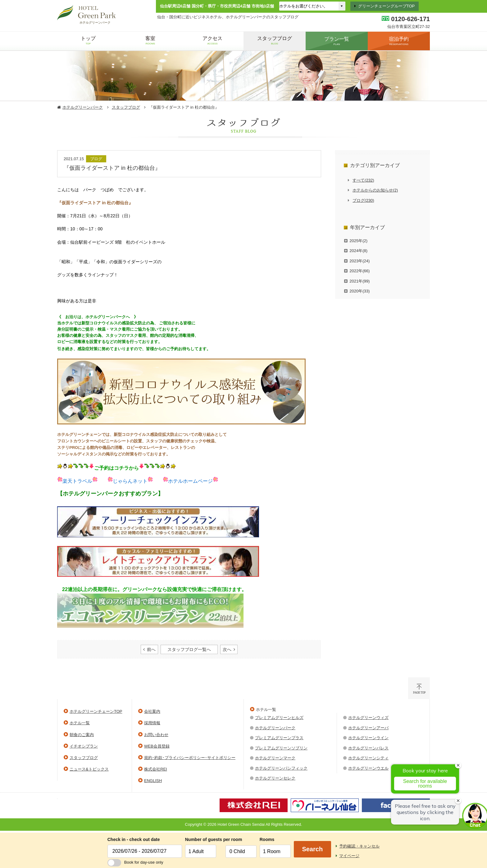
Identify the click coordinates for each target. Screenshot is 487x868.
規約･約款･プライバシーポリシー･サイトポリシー (190, 758)
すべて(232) (363, 180)
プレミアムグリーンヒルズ (279, 718)
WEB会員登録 (157, 746)
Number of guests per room (204, 839)
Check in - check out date (134, 839)
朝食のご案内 (82, 735)
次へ (227, 649)
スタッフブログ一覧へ (189, 649)
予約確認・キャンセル (359, 846)
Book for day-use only (135, 862)
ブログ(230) (363, 200)
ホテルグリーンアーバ (368, 728)
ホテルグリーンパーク (83, 107)
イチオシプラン (84, 746)
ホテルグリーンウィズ (368, 718)
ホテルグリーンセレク (275, 778)
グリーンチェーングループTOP (387, 6)
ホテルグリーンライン (368, 738)
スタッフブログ (126, 107)
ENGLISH (153, 781)
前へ (151, 649)
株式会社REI (156, 769)
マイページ (349, 856)
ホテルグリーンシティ (368, 758)
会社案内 (152, 711)
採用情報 (152, 723)
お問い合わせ (156, 735)
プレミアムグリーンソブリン (281, 748)
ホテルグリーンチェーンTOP (96, 711)
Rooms (267, 839)
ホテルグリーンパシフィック (281, 768)
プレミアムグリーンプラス (279, 738)
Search (312, 849)
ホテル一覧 (80, 723)
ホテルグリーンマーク (275, 758)
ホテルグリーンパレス (368, 748)
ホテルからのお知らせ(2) (375, 190)
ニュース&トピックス (89, 769)
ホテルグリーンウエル (368, 768)
